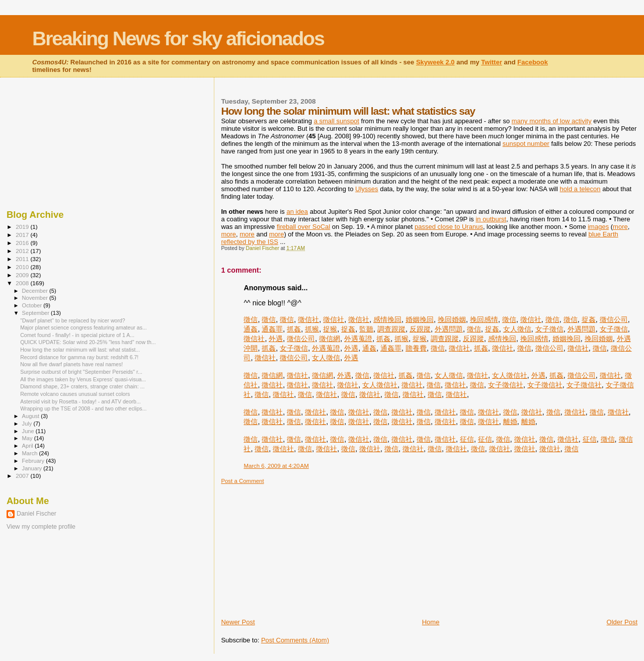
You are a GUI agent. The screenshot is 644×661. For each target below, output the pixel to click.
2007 (23, 476)
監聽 (366, 329)
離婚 (510, 422)
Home (431, 622)
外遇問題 (449, 329)
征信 (467, 439)
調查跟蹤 (391, 329)
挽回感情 (484, 319)
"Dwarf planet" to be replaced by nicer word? (73, 320)
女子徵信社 (506, 385)
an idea (297, 212)
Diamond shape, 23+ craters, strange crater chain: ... (82, 386)
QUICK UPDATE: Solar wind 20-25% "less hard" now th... (88, 342)
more (620, 227)
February (34, 461)
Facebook (533, 62)
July (28, 424)
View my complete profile (41, 527)
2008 (23, 283)
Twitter (492, 62)
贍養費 (416, 348)
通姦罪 (272, 329)
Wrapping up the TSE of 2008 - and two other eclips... (83, 408)
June (29, 431)
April (28, 446)
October (33, 305)
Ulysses (367, 189)
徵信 (251, 319)
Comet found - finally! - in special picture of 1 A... (77, 335)
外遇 (276, 339)
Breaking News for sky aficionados (178, 38)
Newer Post (238, 622)
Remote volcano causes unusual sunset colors (75, 394)
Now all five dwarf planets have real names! (71, 364)
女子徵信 (549, 329)
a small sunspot (337, 121)
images (598, 227)
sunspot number (526, 144)
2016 (23, 243)
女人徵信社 (510, 375)
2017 (23, 235)
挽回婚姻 (452, 319)
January (33, 468)
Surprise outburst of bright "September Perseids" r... (81, 372)
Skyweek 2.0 (435, 62)
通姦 (251, 329)
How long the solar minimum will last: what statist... (80, 350)
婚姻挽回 (420, 319)
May (28, 438)
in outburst (491, 219)
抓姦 (294, 329)
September (37, 313)
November (36, 298)
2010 (23, 267)
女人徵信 (517, 329)
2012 (23, 251)
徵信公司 (614, 319)
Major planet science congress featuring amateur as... (84, 327)
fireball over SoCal (303, 227)
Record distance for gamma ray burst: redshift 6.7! (79, 357)
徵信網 (330, 339)
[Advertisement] (296, 547)
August (32, 416)
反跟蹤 (420, 329)
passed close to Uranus (449, 227)
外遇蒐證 (358, 339)
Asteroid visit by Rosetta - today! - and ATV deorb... (80, 401)
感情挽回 (387, 319)
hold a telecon (580, 189)
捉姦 (589, 319)
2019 (23, 227)
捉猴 (330, 329)
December (36, 291)
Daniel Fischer (36, 514)
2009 (23, 275)
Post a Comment (242, 481)
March (31, 453)
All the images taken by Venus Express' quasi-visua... (83, 379)
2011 (23, 259)
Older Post (622, 622)
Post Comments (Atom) (295, 640)
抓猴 (312, 329)
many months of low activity (552, 121)
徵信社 (308, 319)
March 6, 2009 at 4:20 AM (276, 466)
